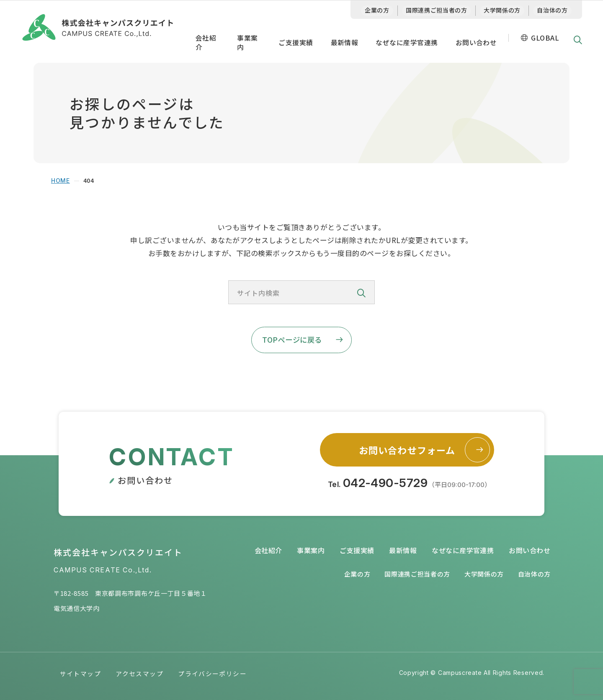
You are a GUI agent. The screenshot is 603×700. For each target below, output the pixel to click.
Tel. (410, 484)
